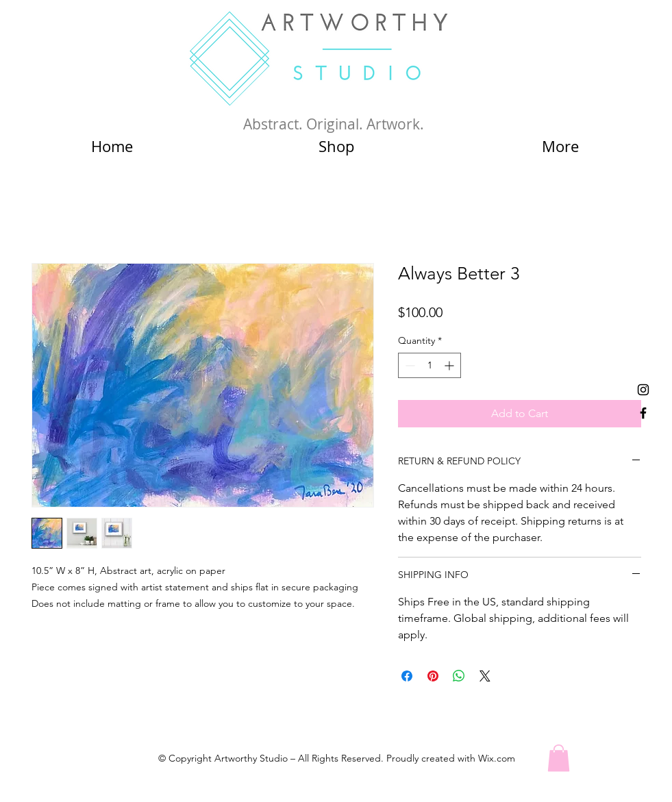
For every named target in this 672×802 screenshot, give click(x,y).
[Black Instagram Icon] (643, 390)
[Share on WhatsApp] (459, 676)
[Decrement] (409, 365)
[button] (559, 758)
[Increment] (450, 365)
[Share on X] (485, 676)
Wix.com (497, 758)
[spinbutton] (430, 365)
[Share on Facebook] (407, 676)
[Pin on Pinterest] (433, 676)
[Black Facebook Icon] (643, 413)
